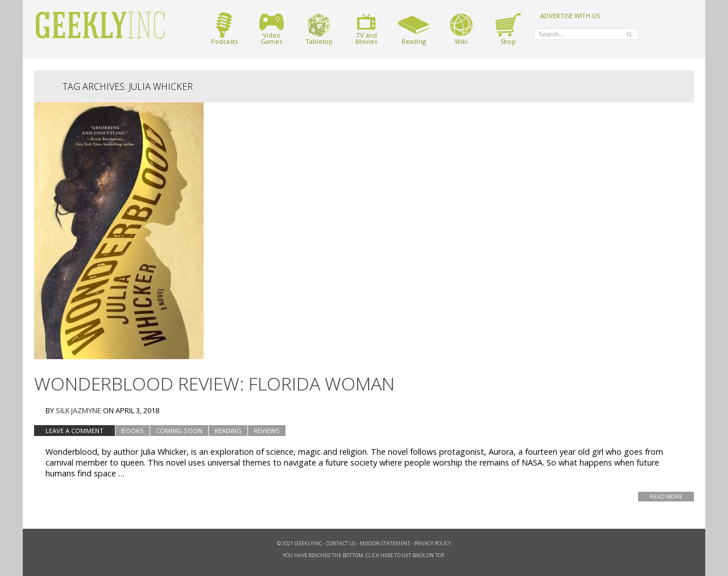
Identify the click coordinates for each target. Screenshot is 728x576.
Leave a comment (75, 431)
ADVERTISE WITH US (570, 15)
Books (133, 431)
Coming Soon (179, 431)
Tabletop (319, 29)
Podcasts (224, 29)
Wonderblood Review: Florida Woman (214, 383)
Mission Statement (385, 543)
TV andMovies (366, 29)
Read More (666, 497)
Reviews (267, 431)
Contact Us (341, 543)
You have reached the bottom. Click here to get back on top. (364, 555)
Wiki (461, 29)
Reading (414, 29)
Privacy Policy (433, 543)
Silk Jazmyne (78, 410)
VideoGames (272, 29)
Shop (508, 29)
